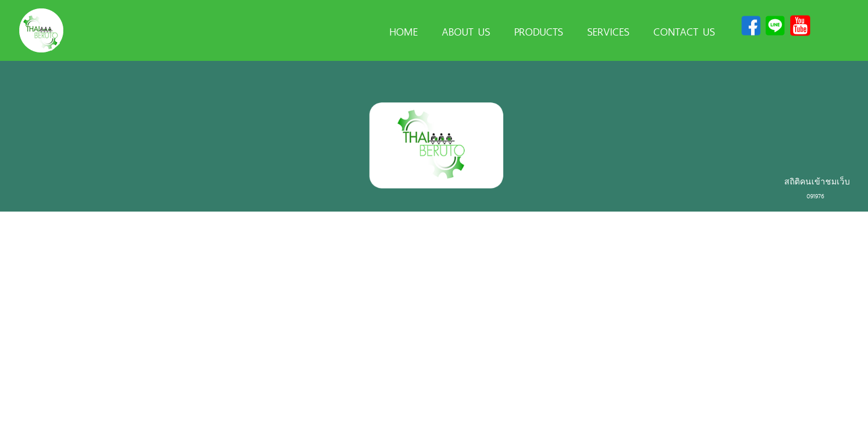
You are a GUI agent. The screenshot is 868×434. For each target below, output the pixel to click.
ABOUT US (466, 31)
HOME (404, 31)
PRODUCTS (539, 31)
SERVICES (608, 31)
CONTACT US (684, 31)
